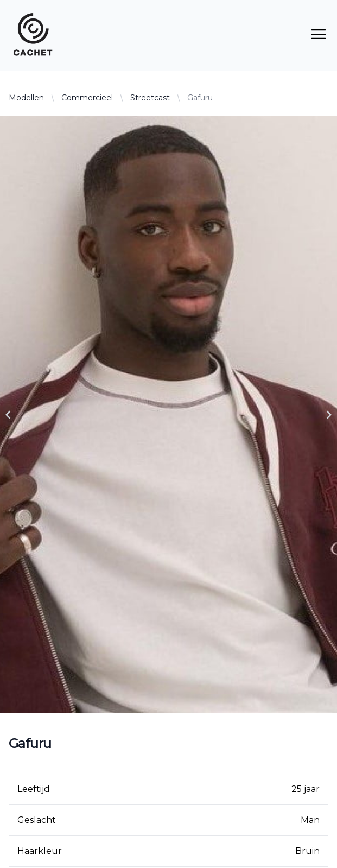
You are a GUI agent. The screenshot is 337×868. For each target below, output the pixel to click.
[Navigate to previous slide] (8, 415)
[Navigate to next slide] (329, 415)
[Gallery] (168, 415)
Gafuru (200, 98)
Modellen (26, 98)
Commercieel (87, 98)
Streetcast (150, 98)
